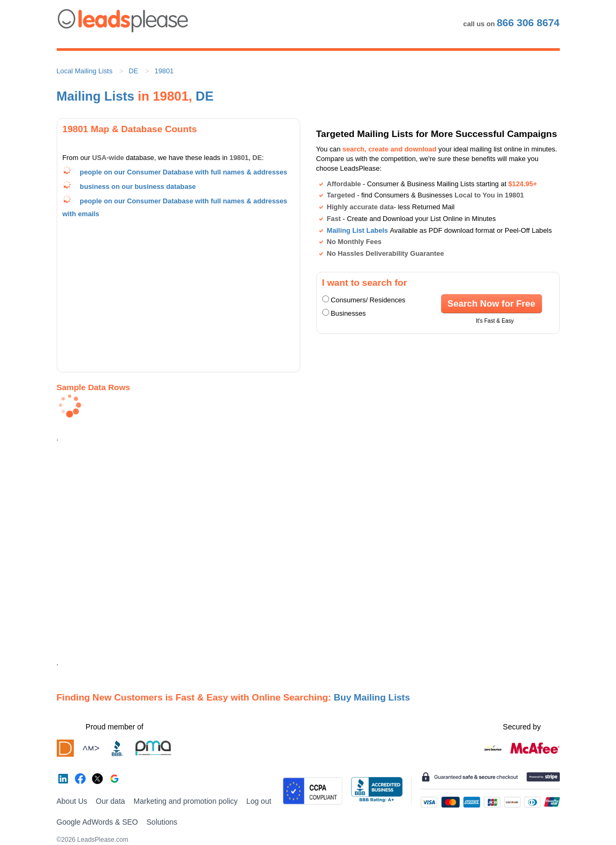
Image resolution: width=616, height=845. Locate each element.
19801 (164, 71)
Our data (110, 801)
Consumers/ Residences (368, 300)
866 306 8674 (528, 23)
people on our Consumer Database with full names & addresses (184, 172)
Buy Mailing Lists (372, 697)
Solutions (162, 822)
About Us (72, 801)
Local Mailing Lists (85, 71)
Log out (259, 801)
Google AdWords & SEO (97, 822)
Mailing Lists (96, 96)
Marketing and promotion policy (186, 801)
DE (134, 71)
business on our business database (138, 186)
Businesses (348, 313)
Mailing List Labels (358, 230)
